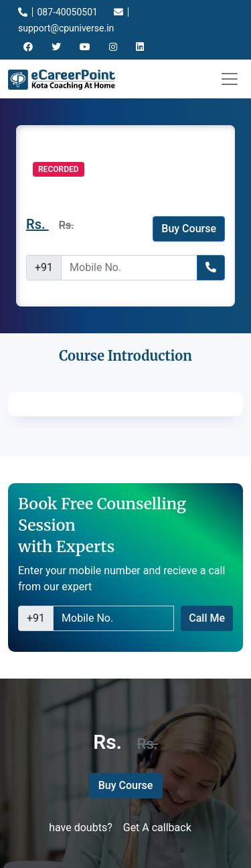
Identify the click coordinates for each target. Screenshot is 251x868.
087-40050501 (58, 12)
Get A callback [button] (157, 828)
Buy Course (189, 229)
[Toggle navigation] (230, 79)
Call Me (207, 618)
